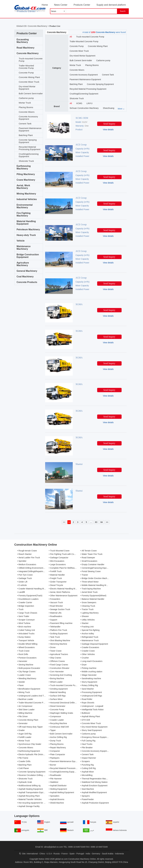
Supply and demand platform (111, 5)
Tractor (85, 575)
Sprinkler (22, 561)
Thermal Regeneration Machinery (97, 779)
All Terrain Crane (89, 551)
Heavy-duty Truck (26, 235)
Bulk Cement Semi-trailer (31, 93)
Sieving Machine (26, 665)
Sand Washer (88, 689)
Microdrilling (87, 775)
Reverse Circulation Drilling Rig (32, 775)
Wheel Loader (56, 682)
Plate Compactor (58, 754)
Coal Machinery (25, 277)
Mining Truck (24, 692)
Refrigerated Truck (90, 637)
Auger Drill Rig (25, 734)
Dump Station (25, 637)
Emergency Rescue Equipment (96, 737)
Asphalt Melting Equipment (62, 792)
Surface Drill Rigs (58, 696)
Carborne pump (26, 98)
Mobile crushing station (92, 672)
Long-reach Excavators (92, 661)
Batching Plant (26, 135)
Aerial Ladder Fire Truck (29, 558)
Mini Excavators (57, 561)
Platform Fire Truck (59, 630)
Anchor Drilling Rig (58, 737)
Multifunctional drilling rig (30, 786)
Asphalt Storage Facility (29, 806)
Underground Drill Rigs (92, 696)
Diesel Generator (58, 706)
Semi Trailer (24, 616)
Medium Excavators (27, 564)
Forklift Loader (25, 737)
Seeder (22, 682)
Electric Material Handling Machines (66, 589)
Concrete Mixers (27, 112)
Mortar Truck (25, 103)
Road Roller (87, 699)
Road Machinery (26, 48)
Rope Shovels (88, 703)
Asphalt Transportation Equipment (34, 792)
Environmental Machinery (25, 206)
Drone (53, 647)
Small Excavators (90, 561)
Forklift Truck (56, 571)
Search (123, 11)
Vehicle (21, 241)
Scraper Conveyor (27, 620)
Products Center (82, 5)
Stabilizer (54, 782)
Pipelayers (55, 758)
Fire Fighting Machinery (24, 214)
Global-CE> (22, 26)
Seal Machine (88, 789)
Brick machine (25, 627)
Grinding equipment (59, 689)
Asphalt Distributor (58, 786)
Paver (21, 685)
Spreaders (55, 796)
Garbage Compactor (59, 558)
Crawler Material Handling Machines (35, 589)
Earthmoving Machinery (24, 167)
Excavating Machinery (23, 41)
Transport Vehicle (26, 640)
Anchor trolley (88, 634)
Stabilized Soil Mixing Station (95, 782)
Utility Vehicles (88, 620)
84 (102, 522)
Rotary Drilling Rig (90, 685)
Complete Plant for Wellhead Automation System (72, 568)
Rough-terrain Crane (28, 551)
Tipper (53, 730)
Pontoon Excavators (28, 658)
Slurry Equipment (89, 682)
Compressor (56, 716)
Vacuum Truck (56, 602)
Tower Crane (56, 651)
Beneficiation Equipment (29, 689)
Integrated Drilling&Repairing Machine (35, 571)
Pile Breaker (87, 748)
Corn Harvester (57, 672)
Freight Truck (56, 578)
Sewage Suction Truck (60, 609)
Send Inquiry (109, 124)
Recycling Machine (59, 723)
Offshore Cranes (57, 661)
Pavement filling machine (61, 623)
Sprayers (86, 796)
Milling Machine (25, 713)
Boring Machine (57, 678)
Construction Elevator (60, 668)
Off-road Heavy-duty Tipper (31, 727)
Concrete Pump (26, 73)
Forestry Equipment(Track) (30, 596)
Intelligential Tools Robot (93, 710)
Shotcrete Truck (26, 161)
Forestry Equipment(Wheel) (94, 596)
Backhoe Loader (26, 699)
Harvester (23, 661)
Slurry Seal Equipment (92, 730)
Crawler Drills (25, 761)
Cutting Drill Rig (89, 768)
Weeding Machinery (27, 678)
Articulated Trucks (27, 634)
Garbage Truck (25, 578)
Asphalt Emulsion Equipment (95, 786)
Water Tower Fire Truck (92, 554)
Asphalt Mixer (88, 772)
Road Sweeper (88, 558)
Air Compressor (26, 706)
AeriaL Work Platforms (60, 592)
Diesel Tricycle (57, 585)
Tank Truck (55, 637)
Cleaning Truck (88, 606)
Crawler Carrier (25, 602)
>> (107, 522)
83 (96, 522)
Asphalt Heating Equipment (31, 789)
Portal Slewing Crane (91, 571)
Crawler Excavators (90, 647)
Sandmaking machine (91, 678)
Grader (22, 730)
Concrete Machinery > (39, 26)
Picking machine (89, 668)
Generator (23, 723)
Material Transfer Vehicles (30, 799)
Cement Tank (25, 124)
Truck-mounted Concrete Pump (31, 60)
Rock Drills (23, 654)
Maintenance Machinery (24, 248)
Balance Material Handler (93, 599)
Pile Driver (23, 716)
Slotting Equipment (59, 789)
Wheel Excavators (27, 647)
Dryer (84, 665)
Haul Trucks (87, 744)
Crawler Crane (88, 651)
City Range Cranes (27, 672)
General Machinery (27, 271)
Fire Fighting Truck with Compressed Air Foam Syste (74, 554)
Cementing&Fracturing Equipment (97, 568)
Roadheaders (56, 616)
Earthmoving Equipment (29, 751)
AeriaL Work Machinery (23, 187)
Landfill (22, 592)
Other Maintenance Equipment (64, 596)
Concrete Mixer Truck (29, 82)
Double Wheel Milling (28, 644)
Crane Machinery (26, 180)
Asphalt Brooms (57, 799)
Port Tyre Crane (26, 575)
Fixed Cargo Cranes (59, 665)
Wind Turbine (24, 623)
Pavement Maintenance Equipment (30, 129)
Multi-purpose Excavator (29, 668)
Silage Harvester (89, 675)
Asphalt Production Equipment (95, 803)
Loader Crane (25, 675)
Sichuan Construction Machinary (84, 108)
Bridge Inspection (26, 606)
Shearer (85, 616)
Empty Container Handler (93, 564)
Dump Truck (56, 741)
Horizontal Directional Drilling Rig (65, 703)
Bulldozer (86, 713)
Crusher (85, 658)
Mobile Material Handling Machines (97, 585)
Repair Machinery (58, 748)
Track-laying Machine (91, 589)
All (71, 37)
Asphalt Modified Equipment (94, 792)
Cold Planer (24, 768)
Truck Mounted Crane (60, 551)
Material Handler (58, 575)
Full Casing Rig (89, 741)
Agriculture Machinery (23, 264)
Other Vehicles (88, 654)
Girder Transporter (58, 582)
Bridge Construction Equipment (28, 256)
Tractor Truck (88, 609)
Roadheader (56, 775)
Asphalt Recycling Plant (29, 796)
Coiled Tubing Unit (27, 630)
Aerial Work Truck (90, 592)
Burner (53, 765)
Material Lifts (56, 613)
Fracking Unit (88, 627)
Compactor (55, 751)
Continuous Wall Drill (59, 727)
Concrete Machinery (28, 53)
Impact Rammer (89, 758)
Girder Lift (23, 582)
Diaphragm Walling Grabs (62, 713)
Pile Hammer (56, 779)
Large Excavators (58, 564)
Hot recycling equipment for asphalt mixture (38, 803)
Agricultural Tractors (59, 654)
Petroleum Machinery (28, 229)
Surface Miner (56, 699)
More (120, 109)
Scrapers (86, 761)
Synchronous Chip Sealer (30, 744)
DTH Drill (86, 720)
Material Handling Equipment (26, 223)
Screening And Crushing (61, 675)
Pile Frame (23, 758)
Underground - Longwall (92, 706)
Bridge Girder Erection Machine (96, 578)
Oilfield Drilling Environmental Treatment (37, 568)
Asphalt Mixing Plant (91, 716)
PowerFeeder (88, 799)
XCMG (79, 103)
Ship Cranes (56, 658)
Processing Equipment (92, 692)
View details (108, 130)
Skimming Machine (59, 644)
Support (54, 620)
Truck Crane (24, 651)
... (91, 522)
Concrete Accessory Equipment (28, 118)
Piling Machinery (26, 174)
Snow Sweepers (89, 602)
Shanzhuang (109, 108)
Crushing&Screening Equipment (29, 155)
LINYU (89, 103)
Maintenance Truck (90, 640)
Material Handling (58, 692)
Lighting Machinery (90, 613)
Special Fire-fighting (91, 630)
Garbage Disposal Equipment (95, 644)
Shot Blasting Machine (60, 640)
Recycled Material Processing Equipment (30, 148)
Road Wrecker (57, 606)
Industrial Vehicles (27, 199)
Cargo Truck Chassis (28, 613)
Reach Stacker (25, 554)
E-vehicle (23, 585)
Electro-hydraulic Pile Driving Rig (33, 754)
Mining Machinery (26, 194)
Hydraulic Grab (25, 782)
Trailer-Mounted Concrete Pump (26, 67)
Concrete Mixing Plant (29, 77)
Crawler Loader (57, 720)
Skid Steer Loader (27, 710)
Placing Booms (26, 107)
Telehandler (55, 627)
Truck (21, 609)
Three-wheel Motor (90, 582)
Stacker (85, 623)
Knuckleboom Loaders (29, 599)
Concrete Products (27, 282)
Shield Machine (57, 803)
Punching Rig (88, 765)
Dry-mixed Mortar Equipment (27, 88)
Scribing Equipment (59, 634)
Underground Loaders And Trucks (34, 696)
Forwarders (55, 599)
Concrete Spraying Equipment (28, 141)
